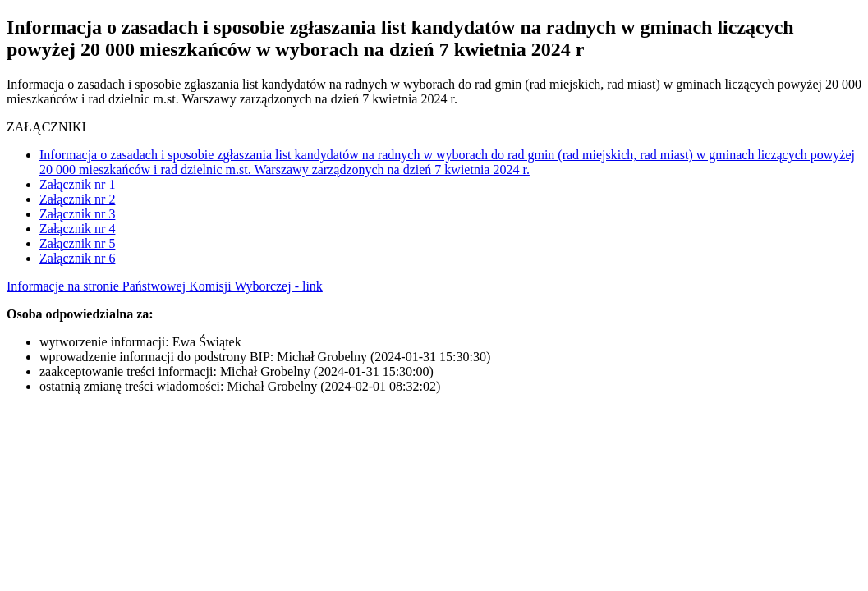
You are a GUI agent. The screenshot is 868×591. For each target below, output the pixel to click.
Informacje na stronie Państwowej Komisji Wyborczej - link (165, 286)
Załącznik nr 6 (77, 258)
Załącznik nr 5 (77, 243)
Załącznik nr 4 (77, 229)
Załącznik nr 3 (77, 214)
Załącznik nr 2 (77, 199)
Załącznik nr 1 (77, 184)
